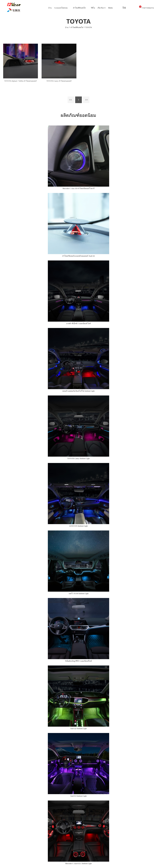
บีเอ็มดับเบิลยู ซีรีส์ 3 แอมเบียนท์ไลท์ (79, 661)
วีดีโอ (93, 8)
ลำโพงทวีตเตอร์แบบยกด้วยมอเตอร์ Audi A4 (78, 256)
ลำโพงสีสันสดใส (79, 8)
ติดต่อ (110, 8)
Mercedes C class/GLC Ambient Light (78, 864)
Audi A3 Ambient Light (78, 796)
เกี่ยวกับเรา (102, 8)
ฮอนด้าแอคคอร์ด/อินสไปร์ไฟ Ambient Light (78, 391)
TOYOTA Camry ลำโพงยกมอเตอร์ (59, 81)
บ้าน (50, 8)
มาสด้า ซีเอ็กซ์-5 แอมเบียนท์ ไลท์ (78, 324)
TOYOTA (89, 27)
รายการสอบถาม (146, 7)
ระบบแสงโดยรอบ (61, 8)
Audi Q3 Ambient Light (78, 729)
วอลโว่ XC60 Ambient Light (78, 594)
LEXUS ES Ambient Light (79, 526)
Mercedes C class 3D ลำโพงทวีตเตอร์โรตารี (78, 189)
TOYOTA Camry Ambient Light (79, 459)
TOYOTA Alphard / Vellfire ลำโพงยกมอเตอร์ (20, 81)
